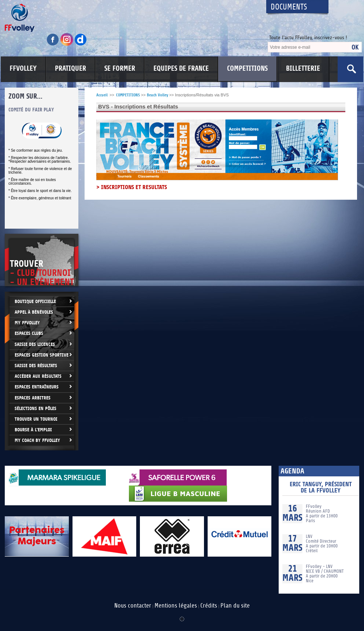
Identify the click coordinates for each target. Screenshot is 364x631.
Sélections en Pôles (36, 408)
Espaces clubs (29, 333)
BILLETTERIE (303, 69)
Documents (289, 7)
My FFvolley (27, 323)
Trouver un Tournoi (36, 419)
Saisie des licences (35, 344)
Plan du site (235, 606)
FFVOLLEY (23, 69)
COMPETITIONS (247, 69)
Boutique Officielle (35, 301)
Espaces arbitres (33, 398)
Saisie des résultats (36, 366)
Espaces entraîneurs (37, 387)
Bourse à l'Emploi (33, 430)
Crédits (209, 606)
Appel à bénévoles (34, 312)
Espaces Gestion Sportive (42, 355)
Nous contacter (133, 606)
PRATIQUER (70, 69)
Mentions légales (176, 606)
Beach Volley (157, 95)
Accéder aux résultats (38, 376)
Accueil (102, 95)
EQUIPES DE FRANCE (181, 69)
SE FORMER (120, 69)
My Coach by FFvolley (37, 440)
